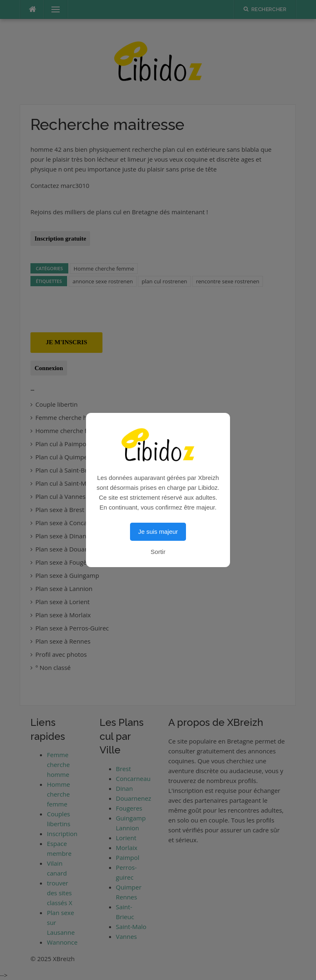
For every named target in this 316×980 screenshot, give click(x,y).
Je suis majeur (158, 532)
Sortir (158, 552)
